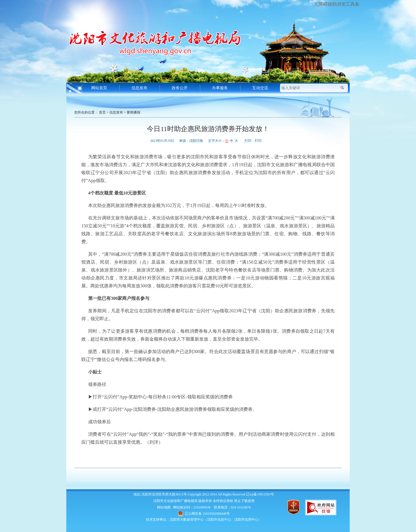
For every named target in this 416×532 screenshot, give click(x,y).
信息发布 (139, 88)
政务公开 (180, 88)
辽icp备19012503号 (260, 494)
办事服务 (220, 88)
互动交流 (260, 88)
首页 (102, 112)
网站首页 (99, 88)
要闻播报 (133, 112)
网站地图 (164, 507)
